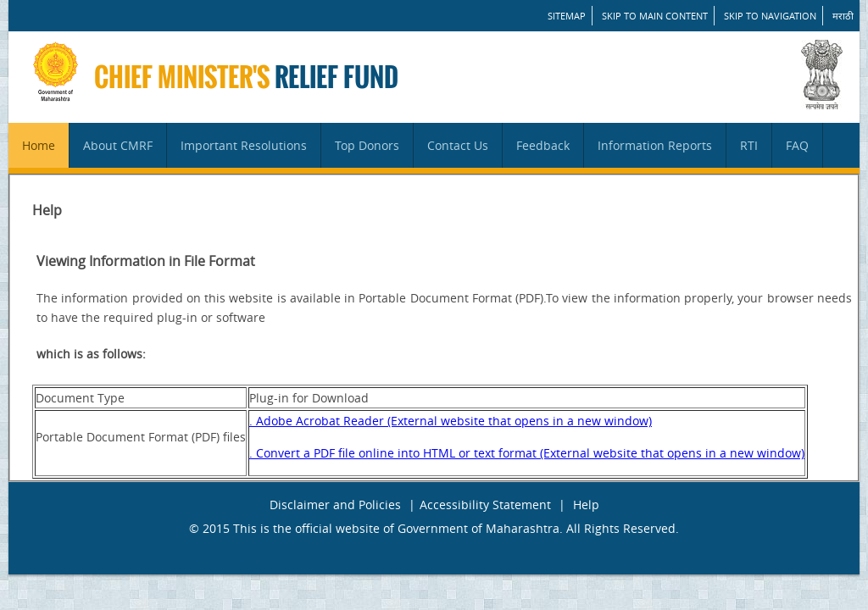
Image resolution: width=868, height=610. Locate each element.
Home (39, 145)
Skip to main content (655, 16)
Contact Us (458, 145)
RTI (749, 145)
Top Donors (367, 145)
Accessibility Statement (485, 505)
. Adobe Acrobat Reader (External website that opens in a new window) (451, 421)
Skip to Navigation (770, 16)
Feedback (543, 145)
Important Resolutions (244, 145)
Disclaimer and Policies (335, 505)
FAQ (797, 145)
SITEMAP (567, 16)
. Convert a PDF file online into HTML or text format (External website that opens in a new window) (527, 453)
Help (586, 505)
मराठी (843, 16)
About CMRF (118, 145)
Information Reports (655, 145)
